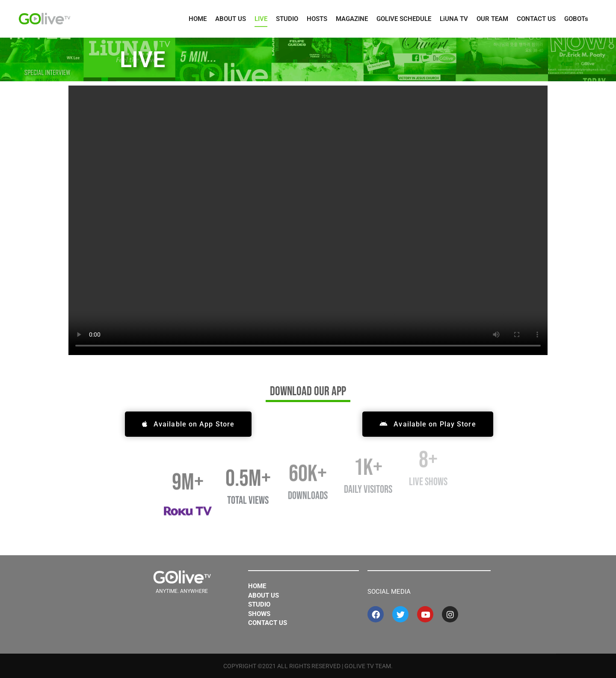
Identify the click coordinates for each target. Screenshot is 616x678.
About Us (264, 595)
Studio (259, 604)
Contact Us (268, 623)
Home (257, 586)
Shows (259, 614)
